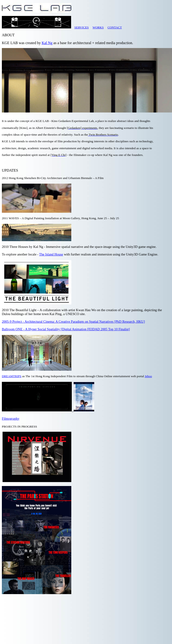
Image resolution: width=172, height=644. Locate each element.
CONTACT (115, 27)
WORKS (98, 27)
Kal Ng (47, 43)
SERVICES (81, 27)
